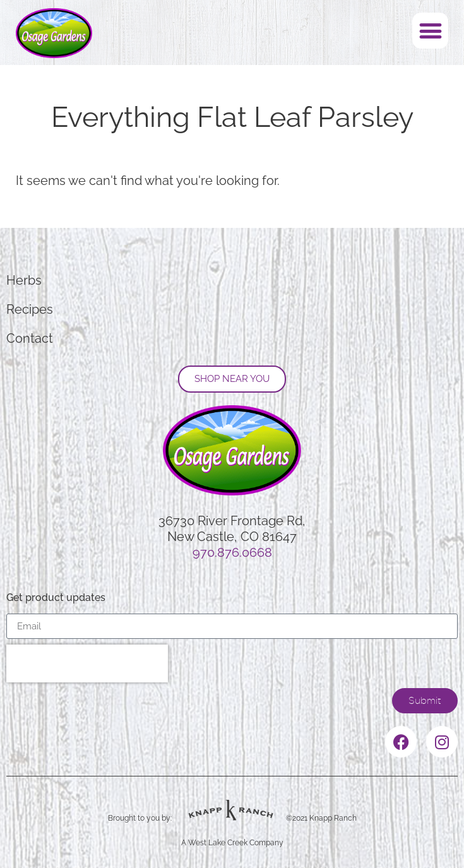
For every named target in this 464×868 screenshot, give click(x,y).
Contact (30, 338)
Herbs (24, 280)
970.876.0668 (232, 552)
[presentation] (87, 663)
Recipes (30, 309)
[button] (430, 31)
